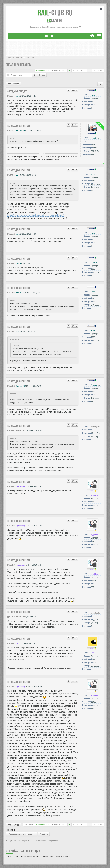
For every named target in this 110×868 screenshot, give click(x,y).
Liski (17, 643)
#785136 (11, 96)
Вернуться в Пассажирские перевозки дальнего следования (32, 841)
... (90, 70)
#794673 (11, 565)
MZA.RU (55, 21)
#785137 (11, 130)
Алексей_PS (20, 293)
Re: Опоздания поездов (19, 126)
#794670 (11, 526)
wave (18, 96)
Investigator (21, 430)
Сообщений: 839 (43, 70)
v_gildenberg (21, 486)
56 (94, 70)
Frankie (18, 263)
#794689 (11, 686)
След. (100, 70)
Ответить (13, 84)
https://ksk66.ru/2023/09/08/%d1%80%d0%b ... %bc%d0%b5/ (36, 215)
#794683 (11, 643)
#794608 (11, 263)
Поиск (42, 75)
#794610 (11, 293)
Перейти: (10, 830)
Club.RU (55, 13)
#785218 (11, 175)
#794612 (11, 386)
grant (18, 175)
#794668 (11, 486)
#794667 (11, 430)
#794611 (11, 331)
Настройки (29, 824)
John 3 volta (20, 130)
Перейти (44, 834)
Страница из (59, 70)
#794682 (11, 617)
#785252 (11, 234)
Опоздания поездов (18, 65)
